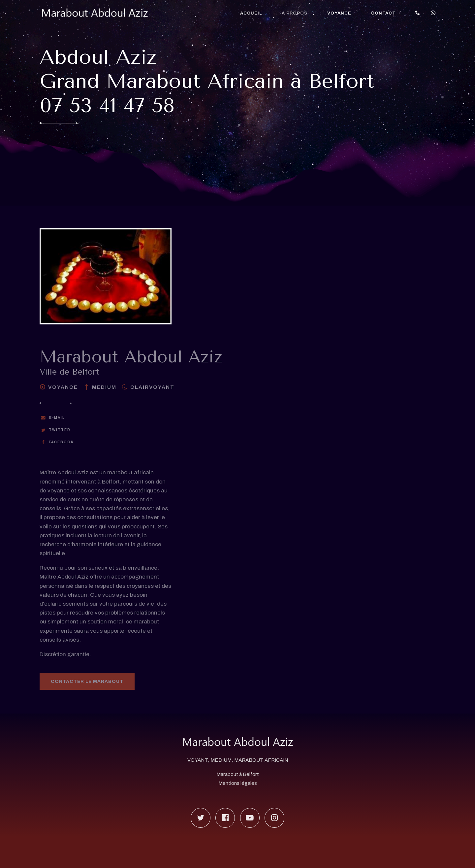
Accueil (251, 13)
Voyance (339, 13)
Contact (383, 13)
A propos (295, 13)
